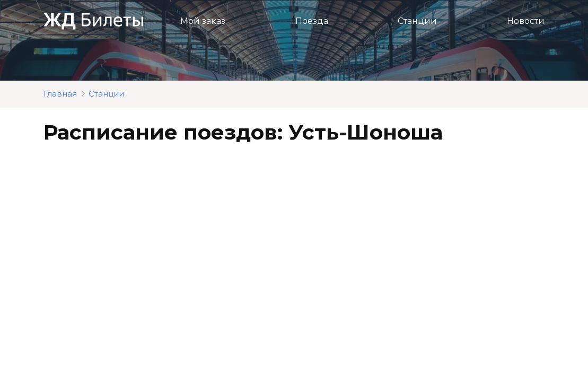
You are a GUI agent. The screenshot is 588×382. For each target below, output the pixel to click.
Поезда (312, 21)
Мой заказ (203, 21)
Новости (526, 21)
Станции (417, 21)
